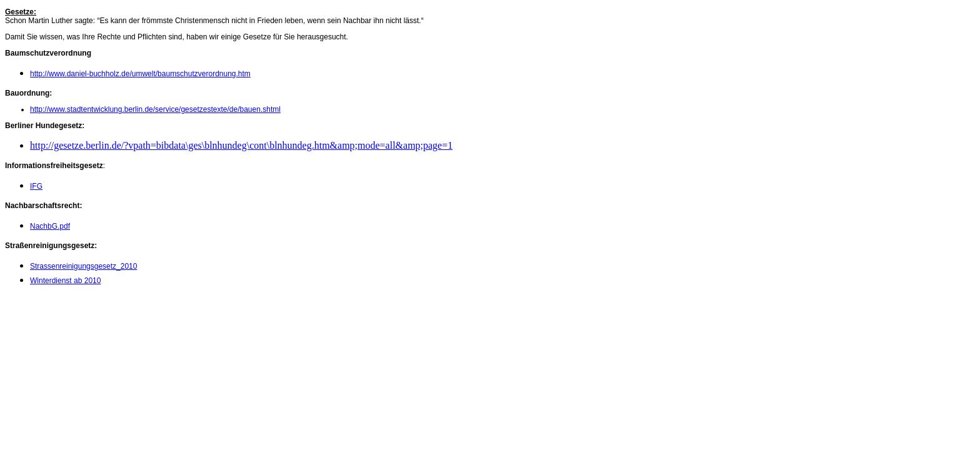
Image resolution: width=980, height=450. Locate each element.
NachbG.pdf (50, 226)
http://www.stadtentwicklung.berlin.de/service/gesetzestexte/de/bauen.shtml (155, 109)
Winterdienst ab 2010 (65, 281)
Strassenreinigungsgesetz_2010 (83, 266)
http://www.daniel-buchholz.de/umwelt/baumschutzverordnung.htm (140, 74)
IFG (36, 186)
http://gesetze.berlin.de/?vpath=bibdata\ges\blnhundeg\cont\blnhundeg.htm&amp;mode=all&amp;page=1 (241, 145)
